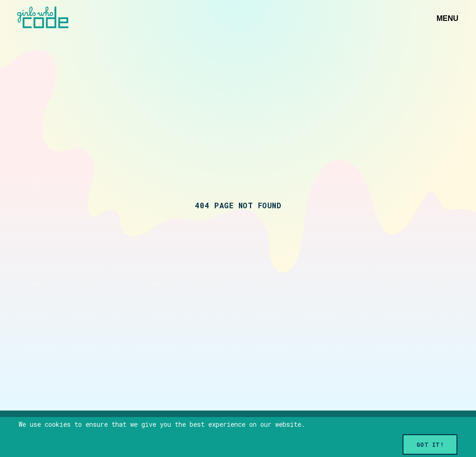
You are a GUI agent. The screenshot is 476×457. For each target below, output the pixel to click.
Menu (447, 18)
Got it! (430, 444)
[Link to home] (43, 18)
